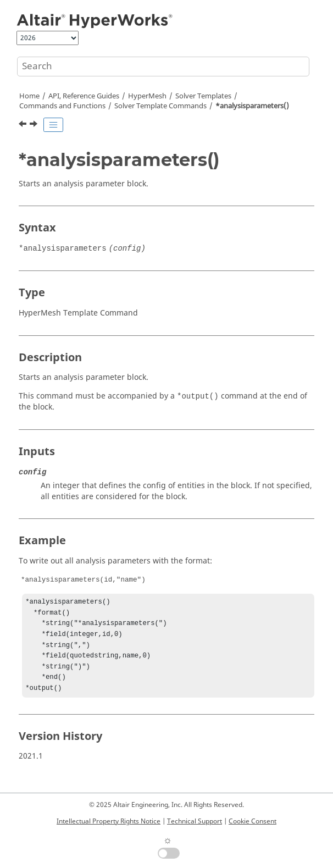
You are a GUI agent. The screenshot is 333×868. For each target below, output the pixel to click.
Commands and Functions (62, 106)
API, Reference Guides (84, 96)
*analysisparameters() (252, 106)
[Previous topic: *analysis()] (24, 125)
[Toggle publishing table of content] (53, 125)
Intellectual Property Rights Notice (109, 821)
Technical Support (195, 821)
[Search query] (163, 67)
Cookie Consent (252, 821)
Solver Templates (203, 96)
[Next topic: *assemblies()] (35, 125)
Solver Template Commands (160, 106)
